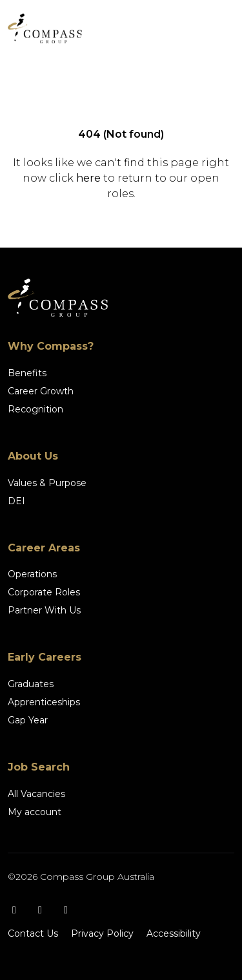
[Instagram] (40, 910)
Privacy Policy (102, 933)
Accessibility (174, 933)
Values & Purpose (47, 483)
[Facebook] (14, 910)
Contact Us (33, 933)
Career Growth (41, 391)
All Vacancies (36, 794)
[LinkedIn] (66, 910)
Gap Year (28, 720)
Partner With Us (44, 610)
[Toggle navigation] (216, 28)
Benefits (27, 373)
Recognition (35, 409)
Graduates (31, 684)
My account (35, 812)
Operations (32, 574)
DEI (16, 501)
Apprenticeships (44, 702)
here (88, 178)
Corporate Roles (44, 592)
